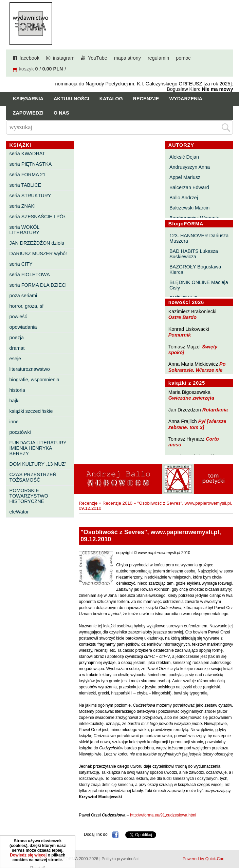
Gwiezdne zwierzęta (191, 398)
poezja (17, 338)
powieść (18, 317)
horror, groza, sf (27, 306)
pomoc (183, 58)
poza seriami (23, 296)
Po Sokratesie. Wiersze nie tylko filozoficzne (197, 370)
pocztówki (20, 432)
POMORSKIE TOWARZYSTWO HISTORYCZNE (29, 496)
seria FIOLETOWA (30, 275)
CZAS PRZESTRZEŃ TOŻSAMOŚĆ (33, 477)
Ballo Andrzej (184, 198)
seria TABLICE (25, 185)
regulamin (158, 58)
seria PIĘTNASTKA (31, 164)
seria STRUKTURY (30, 196)
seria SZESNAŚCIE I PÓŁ (38, 217)
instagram (64, 58)
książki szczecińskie (31, 411)
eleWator (19, 512)
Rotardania (215, 410)
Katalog (111, 99)
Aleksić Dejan (184, 157)
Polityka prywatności (120, 859)
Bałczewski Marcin (189, 208)
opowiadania (23, 327)
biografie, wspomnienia (34, 380)
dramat (17, 348)
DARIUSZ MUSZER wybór (38, 254)
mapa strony (127, 58)
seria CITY (21, 264)
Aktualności (71, 99)
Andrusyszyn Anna (190, 167)
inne (14, 422)
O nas (61, 113)
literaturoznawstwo (30, 369)
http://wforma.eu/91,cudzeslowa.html (163, 815)
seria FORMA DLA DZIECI (38, 285)
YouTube (98, 58)
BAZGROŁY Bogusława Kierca (195, 269)
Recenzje (146, 99)
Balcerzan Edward (189, 187)
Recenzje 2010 (117, 503)
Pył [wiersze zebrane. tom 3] (197, 424)
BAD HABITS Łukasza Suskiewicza (194, 254)
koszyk (26, 69)
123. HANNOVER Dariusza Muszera (199, 238)
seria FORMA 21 (27, 175)
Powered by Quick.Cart (204, 859)
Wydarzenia (186, 99)
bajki (15, 401)
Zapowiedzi (28, 113)
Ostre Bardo (182, 317)
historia (17, 390)
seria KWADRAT (27, 154)
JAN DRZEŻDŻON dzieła (37, 243)
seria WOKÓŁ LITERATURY (25, 230)
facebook (30, 58)
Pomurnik (180, 335)
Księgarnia (28, 99)
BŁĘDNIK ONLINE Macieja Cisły (199, 285)
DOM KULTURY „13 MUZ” (38, 464)
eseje (15, 359)
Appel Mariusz (185, 177)
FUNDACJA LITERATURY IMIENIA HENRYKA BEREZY (38, 448)
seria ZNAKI (23, 206)
